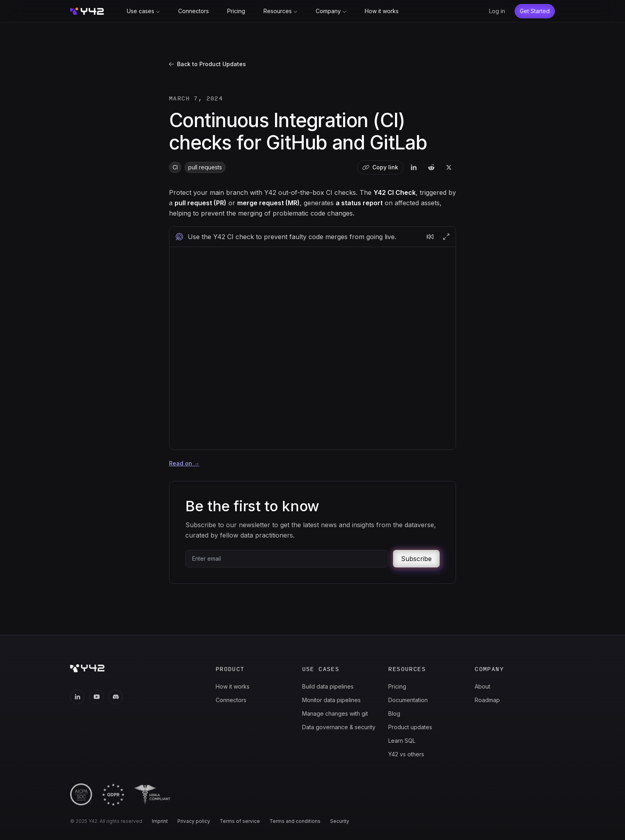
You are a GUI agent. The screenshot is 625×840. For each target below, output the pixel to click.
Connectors (194, 11)
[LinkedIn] (77, 697)
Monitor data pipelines (331, 700)
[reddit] (431, 167)
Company (331, 11)
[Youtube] (96, 697)
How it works (382, 11)
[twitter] (449, 167)
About (483, 686)
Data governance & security (339, 727)
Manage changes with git (335, 713)
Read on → (184, 463)
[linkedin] (414, 167)
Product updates (410, 727)
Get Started (535, 11)
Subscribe (416, 559)
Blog (394, 713)
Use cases (143, 11)
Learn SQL (402, 741)
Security (340, 821)
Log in (497, 11)
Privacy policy (194, 821)
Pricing (236, 11)
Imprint (160, 821)
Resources (280, 11)
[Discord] (116, 697)
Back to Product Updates (207, 64)
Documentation (408, 700)
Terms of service (240, 821)
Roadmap (487, 700)
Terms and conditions (295, 821)
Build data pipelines (328, 686)
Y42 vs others (406, 754)
